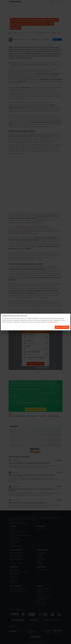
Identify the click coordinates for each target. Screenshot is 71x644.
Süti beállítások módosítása (45, 327)
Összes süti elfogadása (62, 327)
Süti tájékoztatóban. (52, 322)
